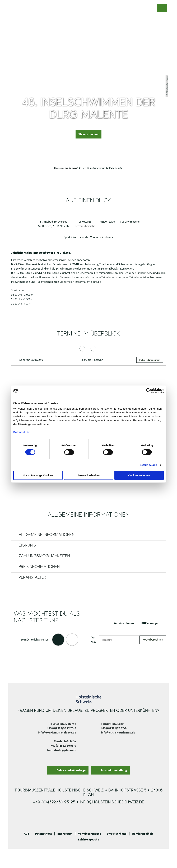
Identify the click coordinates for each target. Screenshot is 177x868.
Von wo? (94, 640)
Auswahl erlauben (88, 475)
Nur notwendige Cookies (38, 475)
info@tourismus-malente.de (57, 732)
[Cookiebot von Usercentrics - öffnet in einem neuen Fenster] (149, 391)
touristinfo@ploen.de (61, 750)
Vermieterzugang (90, 834)
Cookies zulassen (139, 475)
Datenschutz (43, 834)
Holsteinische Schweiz (66, 168)
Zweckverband (117, 834)
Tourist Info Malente (63, 724)
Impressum (65, 834)
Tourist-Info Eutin (113, 724)
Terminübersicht (85, 226)
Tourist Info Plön (65, 741)
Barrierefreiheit (143, 834)
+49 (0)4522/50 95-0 (63, 746)
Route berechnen (153, 639)
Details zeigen (148, 465)
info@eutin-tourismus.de (118, 732)
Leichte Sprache (88, 839)
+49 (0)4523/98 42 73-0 (62, 728)
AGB (27, 834)
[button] (150, 8)
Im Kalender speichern (150, 360)
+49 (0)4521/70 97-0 (114, 728)
